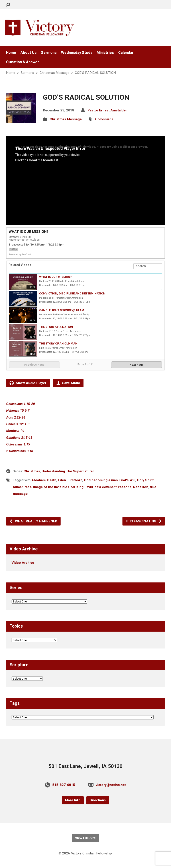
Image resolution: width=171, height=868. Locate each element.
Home (11, 53)
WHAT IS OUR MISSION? (55, 277)
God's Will (127, 480)
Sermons (49, 53)
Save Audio (68, 383)
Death (52, 480)
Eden (62, 480)
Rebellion (141, 487)
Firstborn (75, 480)
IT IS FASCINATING (144, 521)
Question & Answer (22, 62)
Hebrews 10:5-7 (18, 411)
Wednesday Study (77, 53)
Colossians (104, 119)
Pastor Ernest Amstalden (108, 110)
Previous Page (34, 365)
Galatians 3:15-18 (19, 438)
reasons (125, 487)
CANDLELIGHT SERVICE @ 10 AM (62, 310)
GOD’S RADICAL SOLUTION (95, 73)
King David (85, 487)
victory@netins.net (111, 785)
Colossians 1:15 (18, 444)
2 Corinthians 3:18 (20, 451)
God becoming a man (101, 480)
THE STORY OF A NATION (56, 327)
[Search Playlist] (148, 266)
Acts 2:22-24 (16, 417)
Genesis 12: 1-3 (18, 424)
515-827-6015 (64, 785)
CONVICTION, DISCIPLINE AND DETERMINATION (72, 293)
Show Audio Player (28, 383)
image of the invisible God (54, 487)
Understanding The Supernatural (68, 471)
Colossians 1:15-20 (20, 404)
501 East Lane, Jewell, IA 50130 (85, 766)
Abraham (39, 480)
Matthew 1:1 (15, 431)
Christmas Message (54, 73)
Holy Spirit (145, 480)
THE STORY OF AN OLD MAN (58, 343)
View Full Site (85, 838)
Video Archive (23, 563)
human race (22, 487)
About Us (28, 53)
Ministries (105, 53)
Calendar (126, 53)
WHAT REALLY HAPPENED (33, 521)
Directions (98, 800)
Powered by (20, 255)
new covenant (106, 487)
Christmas (32, 471)
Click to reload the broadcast (37, 160)
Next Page (137, 365)
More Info (73, 800)
